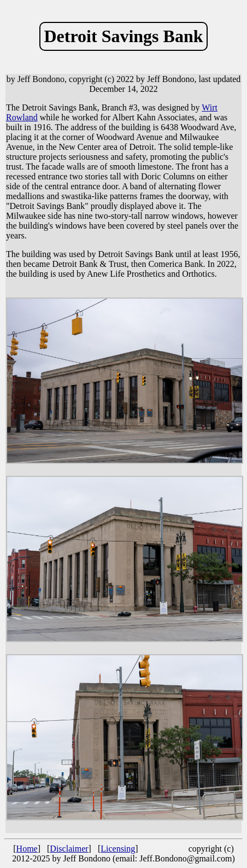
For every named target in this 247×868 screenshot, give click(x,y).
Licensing (118, 849)
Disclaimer (69, 849)
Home (27, 849)
